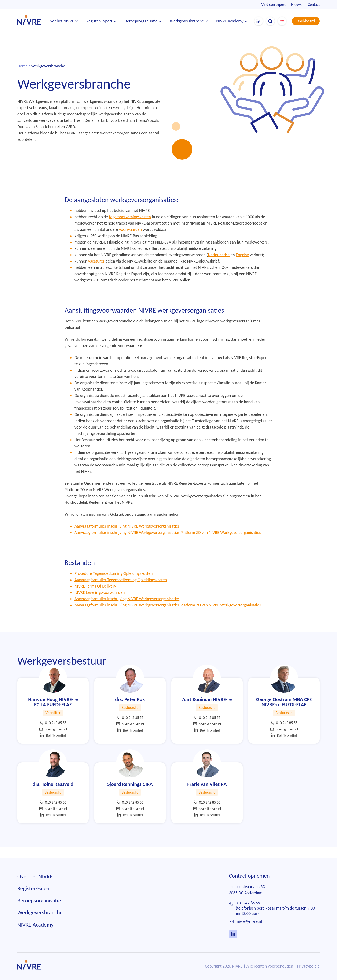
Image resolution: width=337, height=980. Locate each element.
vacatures (96, 272)
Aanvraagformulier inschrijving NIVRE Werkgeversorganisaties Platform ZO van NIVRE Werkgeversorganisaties (168, 543)
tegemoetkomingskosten (130, 227)
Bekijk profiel (53, 746)
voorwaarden (130, 240)
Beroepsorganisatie (141, 21)
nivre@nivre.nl (53, 740)
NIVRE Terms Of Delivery (95, 597)
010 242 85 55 (53, 733)
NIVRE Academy (230, 21)
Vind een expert (273, 5)
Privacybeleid (308, 977)
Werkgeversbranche (187, 21)
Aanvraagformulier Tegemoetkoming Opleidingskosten (121, 590)
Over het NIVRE (61, 21)
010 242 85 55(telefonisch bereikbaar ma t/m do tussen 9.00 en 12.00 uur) (275, 919)
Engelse (242, 265)
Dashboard (306, 21)
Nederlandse (219, 265)
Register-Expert (99, 21)
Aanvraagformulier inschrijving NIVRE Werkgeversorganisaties (127, 537)
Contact (314, 5)
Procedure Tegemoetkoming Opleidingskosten (114, 584)
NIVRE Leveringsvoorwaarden (100, 603)
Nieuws (297, 5)
